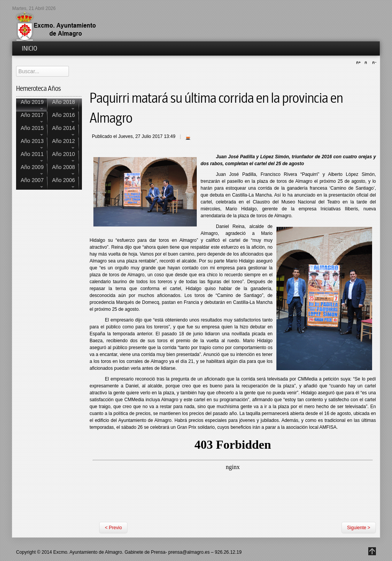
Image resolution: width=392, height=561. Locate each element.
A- (373, 63)
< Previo (113, 528)
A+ (359, 63)
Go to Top (372, 551)
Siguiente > (359, 528)
